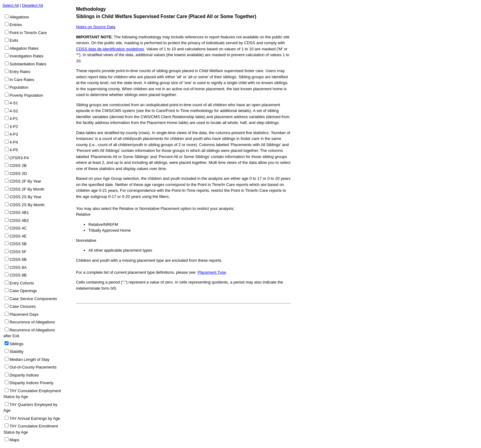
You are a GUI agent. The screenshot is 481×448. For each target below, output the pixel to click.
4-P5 (14, 150)
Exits (14, 40)
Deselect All (33, 5)
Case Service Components (33, 299)
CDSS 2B (18, 166)
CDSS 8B (18, 275)
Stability (17, 351)
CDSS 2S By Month (27, 205)
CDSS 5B (18, 244)
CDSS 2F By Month (27, 189)
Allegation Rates (24, 48)
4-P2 (14, 127)
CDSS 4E (18, 236)
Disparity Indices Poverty (31, 383)
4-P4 (14, 142)
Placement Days (24, 314)
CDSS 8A (18, 267)
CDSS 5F (18, 252)
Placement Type (212, 272)
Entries (16, 25)
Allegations (19, 17)
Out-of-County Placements (33, 367)
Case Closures (23, 306)
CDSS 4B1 (19, 212)
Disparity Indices (24, 375)
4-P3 (14, 134)
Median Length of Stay (29, 359)
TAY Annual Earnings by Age (35, 418)
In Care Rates (22, 80)
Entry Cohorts (22, 283)
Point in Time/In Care (28, 33)
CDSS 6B (18, 259)
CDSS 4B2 (19, 220)
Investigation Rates (27, 56)
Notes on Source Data (96, 27)
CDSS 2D (18, 174)
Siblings (17, 344)
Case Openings (23, 291)
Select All (11, 5)
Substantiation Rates (28, 64)
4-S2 (14, 111)
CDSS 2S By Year (25, 197)
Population (19, 87)
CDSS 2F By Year (25, 181)
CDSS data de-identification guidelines (110, 49)
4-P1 (14, 119)
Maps (14, 440)
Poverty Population (26, 95)
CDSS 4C (18, 228)
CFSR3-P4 (19, 158)
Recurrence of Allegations (32, 322)
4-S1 (14, 103)
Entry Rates (20, 72)
